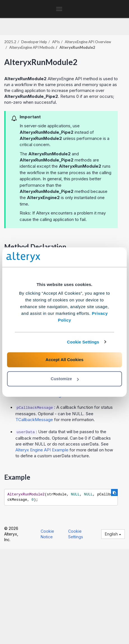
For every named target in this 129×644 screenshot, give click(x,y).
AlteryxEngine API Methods (32, 47)
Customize (65, 379)
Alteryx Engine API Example (42, 450)
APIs (56, 42)
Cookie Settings (83, 342)
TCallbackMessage (34, 420)
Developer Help (34, 42)
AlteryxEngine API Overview (88, 42)
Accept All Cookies (64, 360)
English (113, 534)
